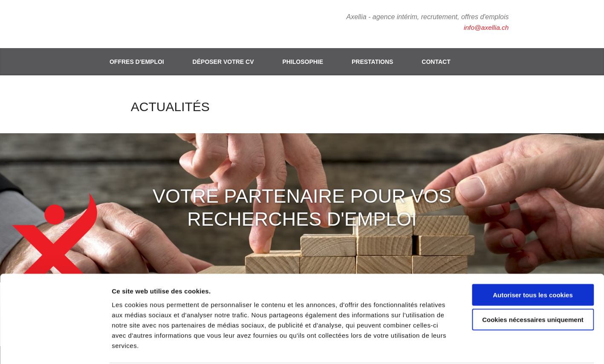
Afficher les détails (470, 347)
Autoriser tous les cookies (533, 262)
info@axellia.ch (486, 27)
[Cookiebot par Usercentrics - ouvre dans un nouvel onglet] (55, 347)
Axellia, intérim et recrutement (144, 23)
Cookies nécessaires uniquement (533, 287)
